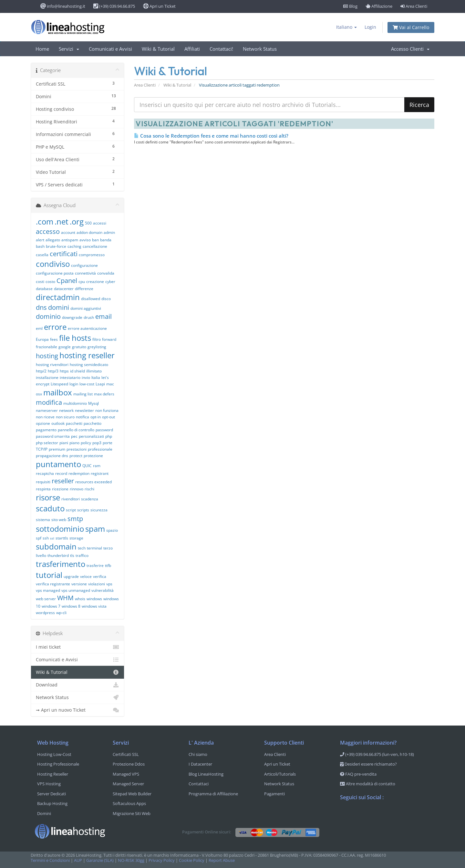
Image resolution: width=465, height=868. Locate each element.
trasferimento (61, 564)
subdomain (56, 546)
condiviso (53, 264)
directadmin (58, 297)
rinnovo (77, 489)
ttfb (108, 565)
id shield (77, 371)
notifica (83, 417)
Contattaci (199, 784)
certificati (64, 254)
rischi (89, 489)
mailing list (83, 394)
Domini (44, 813)
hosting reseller (87, 355)
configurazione (84, 265)
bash (40, 246)
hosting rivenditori (52, 365)
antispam (70, 240)
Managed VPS (126, 774)
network (66, 410)
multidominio (75, 403)
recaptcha (45, 473)
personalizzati (91, 436)
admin (109, 232)
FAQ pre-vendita (358, 774)
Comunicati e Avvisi (110, 49)
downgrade (72, 317)
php (109, 436)
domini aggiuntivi (86, 308)
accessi (100, 223)
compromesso (92, 255)
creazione (95, 282)
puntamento (58, 464)
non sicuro (65, 417)
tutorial (49, 575)
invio (86, 377)
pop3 (97, 443)
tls (72, 555)
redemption (79, 473)
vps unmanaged (76, 590)
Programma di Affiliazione (213, 794)
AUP (78, 860)
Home (42, 49)
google (65, 347)
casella (42, 255)
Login (370, 27)
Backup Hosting (52, 803)
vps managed (48, 590)
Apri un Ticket (159, 6)
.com (45, 221)
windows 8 (71, 606)
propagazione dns (52, 456)
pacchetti (74, 423)
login (74, 384)
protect (76, 456)
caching (74, 246)
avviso (85, 240)
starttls (62, 538)
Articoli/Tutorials (280, 774)
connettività (85, 273)
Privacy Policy (162, 860)
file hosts (75, 338)
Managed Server (128, 784)
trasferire (95, 565)
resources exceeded (93, 482)
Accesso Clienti (410, 49)
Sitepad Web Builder (132, 794)
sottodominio (60, 529)
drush (89, 317)
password (104, 430)
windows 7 (51, 606)
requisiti (43, 482)
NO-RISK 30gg (131, 860)
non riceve (45, 417)
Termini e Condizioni (50, 860)
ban (95, 240)
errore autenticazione (87, 328)
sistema (43, 520)
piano (74, 443)
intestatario (70, 377)
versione (79, 584)
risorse (48, 497)
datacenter (64, 289)
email (103, 316)
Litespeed (59, 384)
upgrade (71, 576)
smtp (75, 519)
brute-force (56, 246)
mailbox (58, 392)
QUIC (87, 466)
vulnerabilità (103, 590)
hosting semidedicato (89, 365)
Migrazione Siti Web (132, 813)
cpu (82, 282)
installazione (47, 377)
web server (46, 599)
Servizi (69, 49)
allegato (53, 240)
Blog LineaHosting (206, 774)
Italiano (346, 27)
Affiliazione (379, 6)
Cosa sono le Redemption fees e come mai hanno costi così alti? (211, 136)
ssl (52, 538)
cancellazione (95, 246)
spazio (112, 530)
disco (106, 299)
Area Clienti (414, 6)
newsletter (84, 410)
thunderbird (58, 555)
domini (59, 307)
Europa (42, 339)
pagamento (46, 430)
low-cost (87, 384)
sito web (59, 520)
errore (55, 327)
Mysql (93, 403)
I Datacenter (200, 764)
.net (62, 221)
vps (109, 584)
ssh (46, 538)
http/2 (41, 371)
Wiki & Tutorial (158, 49)
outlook (58, 423)
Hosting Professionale (58, 764)
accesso (48, 231)
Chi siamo (198, 754)
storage (76, 538)
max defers (104, 394)
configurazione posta (55, 273)
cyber (110, 282)
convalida (106, 273)
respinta (43, 489)
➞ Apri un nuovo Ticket (77, 710)
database (44, 289)
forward (109, 339)
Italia (96, 377)
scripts (83, 510)
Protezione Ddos (129, 764)
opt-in (96, 417)
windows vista (94, 606)
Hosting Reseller (53, 774)
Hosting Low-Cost (54, 754)
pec (74, 436)
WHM (65, 598)
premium (57, 449)
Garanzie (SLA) (100, 860)
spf (39, 538)
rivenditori (71, 499)
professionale (100, 449)
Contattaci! (221, 49)
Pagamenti (274, 794)
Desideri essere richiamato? (368, 764)
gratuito (79, 347)
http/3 (53, 371)
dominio (48, 316)
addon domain (89, 232)
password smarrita (53, 436)
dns (41, 307)
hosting (47, 356)
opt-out (108, 417)
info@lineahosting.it (63, 6)
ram (97, 466)
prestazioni (77, 449)
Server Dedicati (52, 794)
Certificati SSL (126, 754)
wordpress (45, 613)
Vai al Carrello (411, 27)
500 (88, 223)
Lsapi (100, 384)
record (61, 473)
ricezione (60, 489)
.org (77, 221)
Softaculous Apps (129, 803)
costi (40, 282)
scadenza (90, 499)
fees (54, 339)
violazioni (97, 584)
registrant (100, 473)
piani (64, 443)
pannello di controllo (76, 430)
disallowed (91, 299)
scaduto (50, 508)
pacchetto (93, 423)
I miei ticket (77, 647)
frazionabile (46, 347)
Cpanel (67, 281)
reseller (63, 481)
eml (39, 328)
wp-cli (61, 613)
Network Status (260, 49)
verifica (100, 576)
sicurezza (99, 510)
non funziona (107, 410)
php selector (47, 443)
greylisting (97, 347)
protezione (93, 456)
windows (94, 599)
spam (95, 529)
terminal (94, 548)
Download (77, 685)
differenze (84, 289)
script (71, 510)
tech (82, 548)
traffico (82, 555)
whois (80, 599)
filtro (97, 339)
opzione (43, 423)
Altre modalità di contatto (368, 784)
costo (50, 282)
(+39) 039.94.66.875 (114, 6)
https (64, 371)
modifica (49, 402)
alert (40, 240)
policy (86, 443)
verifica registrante (53, 584)
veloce (86, 576)
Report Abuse (222, 860)
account (68, 232)
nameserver (47, 410)
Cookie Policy (192, 860)
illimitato (94, 371)
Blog (350, 6)
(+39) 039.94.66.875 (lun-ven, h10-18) (377, 754)
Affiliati (192, 49)
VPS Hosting (49, 784)
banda (106, 240)
